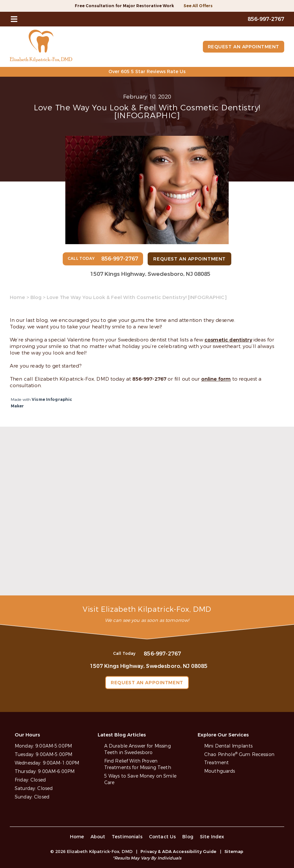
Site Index (212, 837)
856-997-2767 (149, 379)
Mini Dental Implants (228, 746)
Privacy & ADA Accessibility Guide (178, 852)
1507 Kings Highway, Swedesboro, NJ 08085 (150, 274)
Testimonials (127, 837)
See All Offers (198, 6)
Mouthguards (220, 771)
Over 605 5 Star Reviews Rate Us (147, 72)
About (98, 837)
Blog (36, 297)
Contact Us (163, 837)
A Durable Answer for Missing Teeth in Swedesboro (138, 749)
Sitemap (234, 852)
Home (17, 297)
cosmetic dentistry (228, 340)
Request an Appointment (243, 47)
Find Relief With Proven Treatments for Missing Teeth (138, 764)
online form (216, 379)
